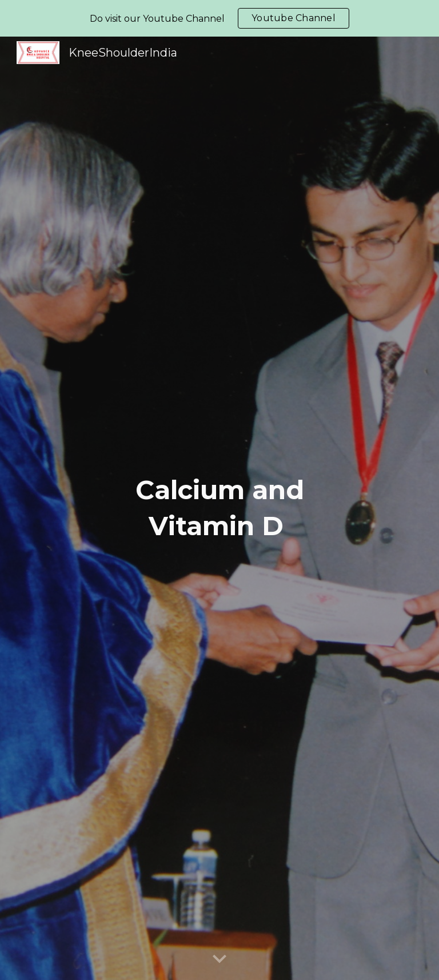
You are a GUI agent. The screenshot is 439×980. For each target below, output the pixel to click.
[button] (219, 959)
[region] (219, 18)
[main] (219, 508)
